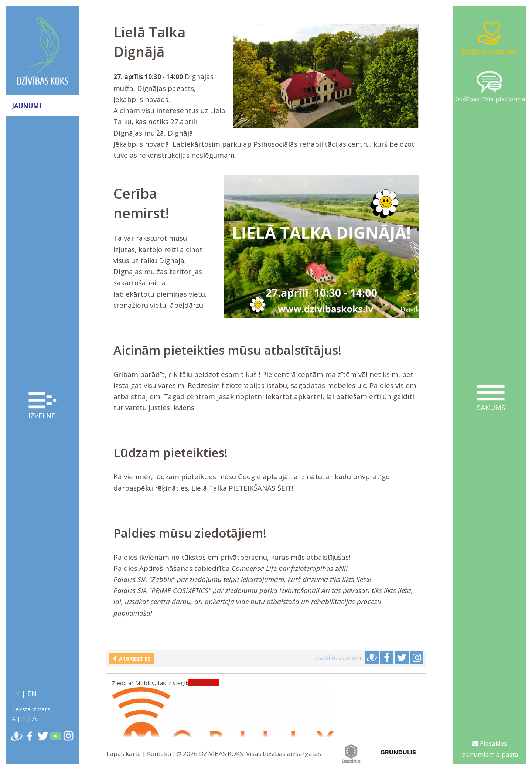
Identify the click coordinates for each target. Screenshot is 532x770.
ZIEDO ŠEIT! (204, 683)
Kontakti (159, 754)
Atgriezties (133, 659)
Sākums (491, 399)
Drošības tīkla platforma (489, 87)
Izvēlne (42, 406)
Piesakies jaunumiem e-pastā (489, 749)
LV (16, 694)
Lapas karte (124, 754)
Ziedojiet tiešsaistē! (490, 38)
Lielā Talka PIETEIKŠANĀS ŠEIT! (242, 488)
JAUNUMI (27, 106)
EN (32, 694)
